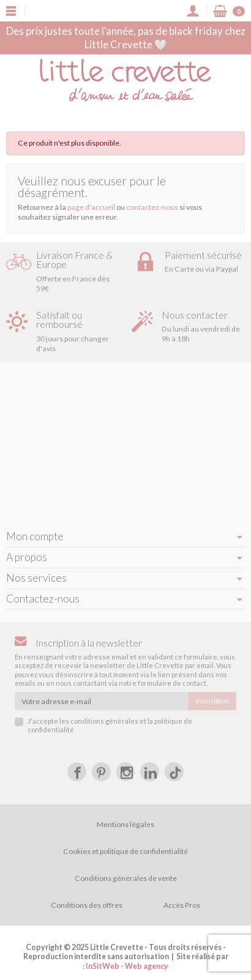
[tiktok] (174, 772)
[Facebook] (77, 772)
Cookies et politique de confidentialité (125, 851)
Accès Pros (182, 905)
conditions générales (104, 721)
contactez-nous (152, 207)
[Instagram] (126, 772)
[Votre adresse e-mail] (102, 701)
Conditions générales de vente (126, 878)
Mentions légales (125, 824)
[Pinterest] (101, 772)
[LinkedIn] (150, 772)
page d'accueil (91, 207)
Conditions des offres (87, 905)
